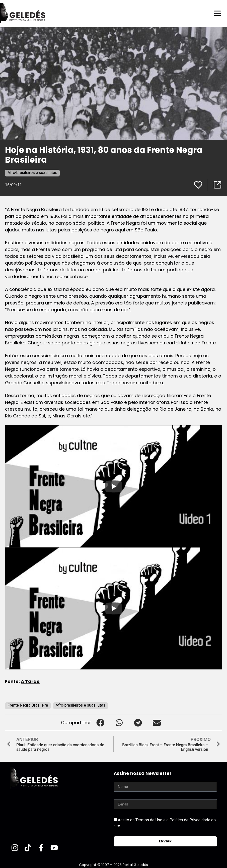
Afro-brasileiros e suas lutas (32, 172)
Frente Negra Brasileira (28, 705)
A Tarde (30, 681)
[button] (100, 722)
